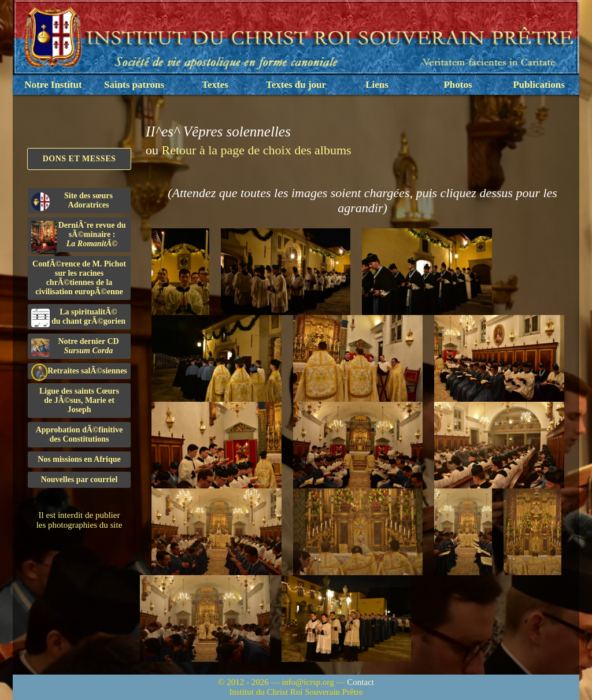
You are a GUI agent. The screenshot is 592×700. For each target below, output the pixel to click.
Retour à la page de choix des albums (257, 150)
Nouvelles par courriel (79, 479)
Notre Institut (53, 85)
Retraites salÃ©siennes (79, 371)
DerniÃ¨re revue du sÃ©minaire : (79, 236)
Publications (539, 85)
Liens (377, 85)
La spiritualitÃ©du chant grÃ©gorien (78, 317)
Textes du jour (296, 85)
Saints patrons (134, 85)
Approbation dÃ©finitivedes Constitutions (79, 434)
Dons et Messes (79, 159)
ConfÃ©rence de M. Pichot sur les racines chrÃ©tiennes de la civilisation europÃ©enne (79, 278)
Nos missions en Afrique (79, 459)
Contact (360, 682)
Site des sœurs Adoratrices (72, 201)
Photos (458, 85)
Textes (215, 85)
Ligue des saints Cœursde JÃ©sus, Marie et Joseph (79, 400)
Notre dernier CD (75, 347)
